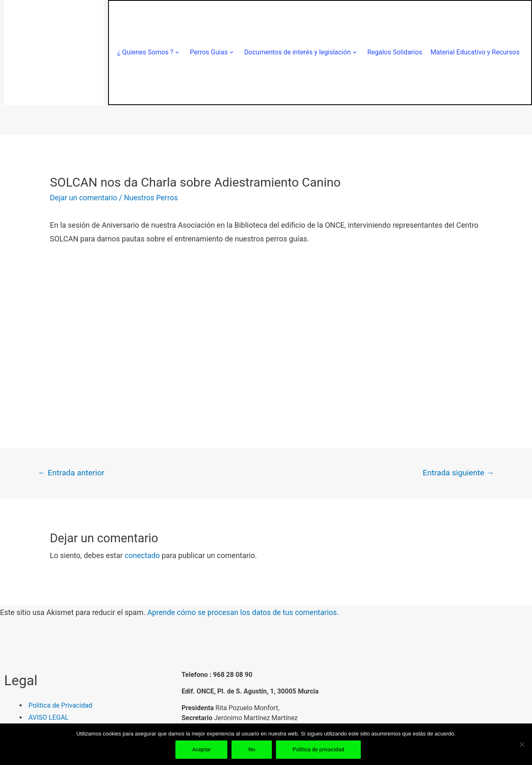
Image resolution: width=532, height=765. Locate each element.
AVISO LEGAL (49, 717)
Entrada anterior (71, 473)
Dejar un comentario (84, 198)
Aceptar (201, 749)
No (252, 749)
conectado (142, 555)
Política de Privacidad (60, 705)
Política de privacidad (318, 749)
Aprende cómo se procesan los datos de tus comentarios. (243, 612)
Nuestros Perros (151, 198)
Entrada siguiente (458, 473)
